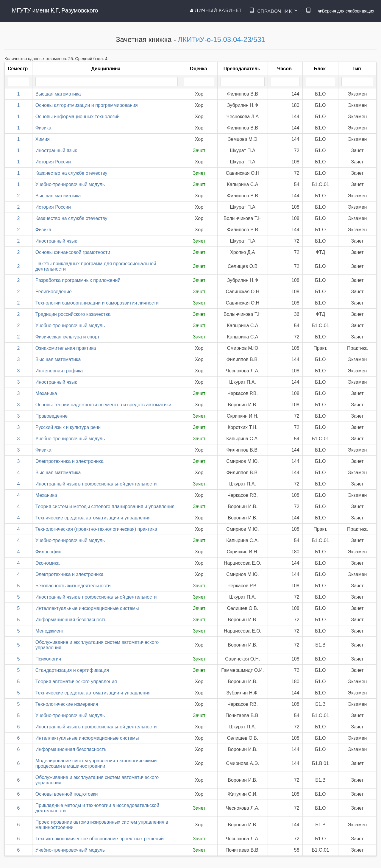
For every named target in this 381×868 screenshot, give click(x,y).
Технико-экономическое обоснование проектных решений (100, 839)
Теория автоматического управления (76, 682)
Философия (48, 552)
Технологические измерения (67, 704)
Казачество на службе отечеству (71, 173)
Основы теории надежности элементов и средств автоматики (103, 405)
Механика (46, 393)
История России (53, 162)
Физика (43, 128)
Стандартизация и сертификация (72, 670)
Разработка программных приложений (78, 280)
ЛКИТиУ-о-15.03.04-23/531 (222, 39)
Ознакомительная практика (66, 348)
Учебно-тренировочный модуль (70, 184)
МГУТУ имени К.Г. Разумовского (55, 10)
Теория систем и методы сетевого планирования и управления (105, 506)
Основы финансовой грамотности (73, 252)
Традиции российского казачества (73, 314)
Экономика (48, 563)
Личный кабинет (216, 10)
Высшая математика (58, 94)
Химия (43, 139)
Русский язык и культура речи (68, 427)
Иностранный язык (56, 150)
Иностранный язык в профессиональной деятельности (96, 484)
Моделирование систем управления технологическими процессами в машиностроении (96, 763)
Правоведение (51, 416)
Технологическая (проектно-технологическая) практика (96, 529)
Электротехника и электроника (70, 461)
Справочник (274, 11)
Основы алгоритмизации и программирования (87, 105)
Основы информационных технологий (78, 117)
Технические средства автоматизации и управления (93, 518)
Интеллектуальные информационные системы (87, 608)
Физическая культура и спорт (68, 337)
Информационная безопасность (71, 620)
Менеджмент (50, 631)
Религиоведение (54, 292)
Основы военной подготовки (67, 794)
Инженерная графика (59, 371)
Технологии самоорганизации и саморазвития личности (97, 303)
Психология (48, 659)
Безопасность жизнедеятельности (73, 586)
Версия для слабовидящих (346, 11)
